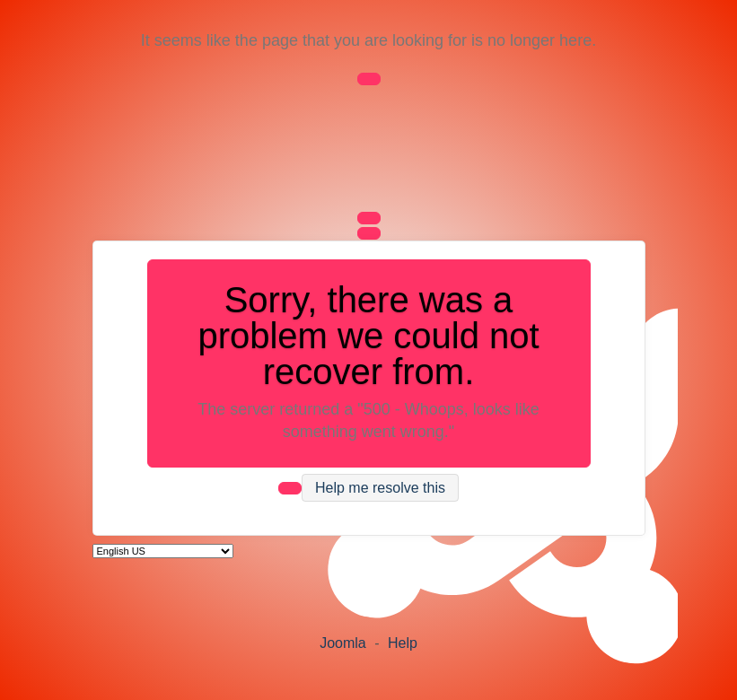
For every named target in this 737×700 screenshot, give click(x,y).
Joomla (343, 643)
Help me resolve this (380, 488)
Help (403, 643)
